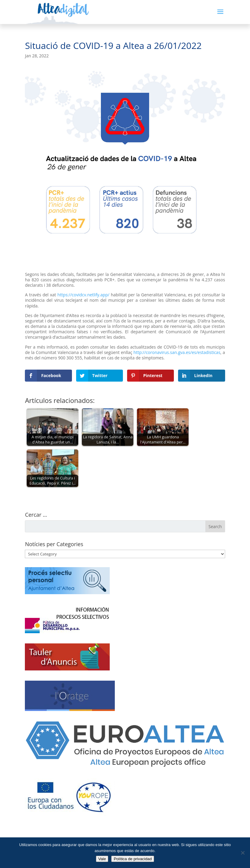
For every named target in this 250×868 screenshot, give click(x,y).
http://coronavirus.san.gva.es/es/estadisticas (177, 352)
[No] (243, 853)
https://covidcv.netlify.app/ (83, 295)
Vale (102, 859)
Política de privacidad (133, 859)
